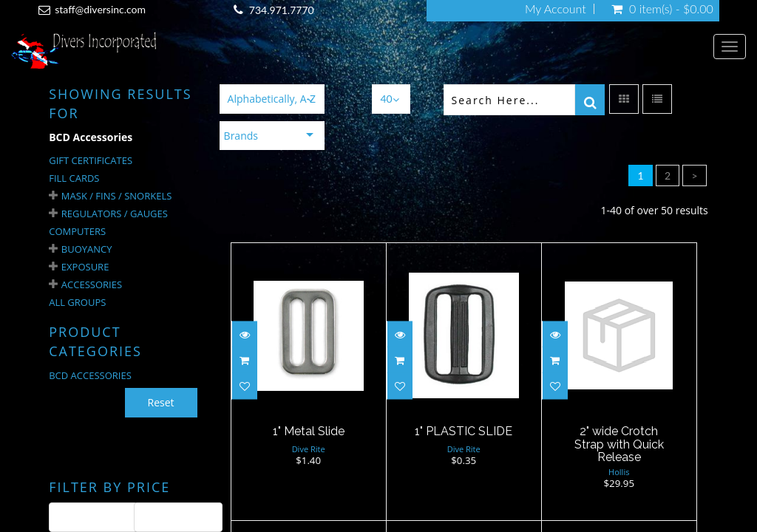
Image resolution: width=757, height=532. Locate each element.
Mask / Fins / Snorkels (116, 196)
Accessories (92, 284)
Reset (161, 402)
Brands (241, 136)
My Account (556, 9)
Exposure (85, 267)
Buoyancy (87, 249)
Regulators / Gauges (115, 214)
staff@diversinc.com (100, 9)
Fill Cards (74, 178)
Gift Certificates (91, 160)
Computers (77, 231)
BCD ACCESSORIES (90, 375)
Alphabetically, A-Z (272, 99)
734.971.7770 (282, 10)
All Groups (77, 302)
